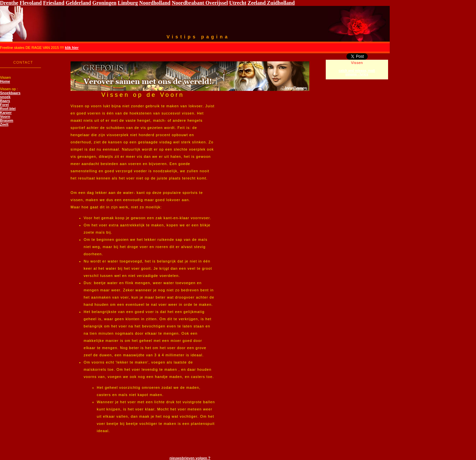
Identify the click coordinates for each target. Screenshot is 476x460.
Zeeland (257, 3)
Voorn (5, 116)
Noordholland (155, 3)
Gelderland (78, 3)
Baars (5, 101)
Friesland (54, 3)
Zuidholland (281, 3)
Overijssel (217, 3)
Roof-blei (8, 109)
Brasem (7, 120)
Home (5, 81)
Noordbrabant (188, 3)
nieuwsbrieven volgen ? (190, 458)
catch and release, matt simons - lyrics (357, 73)
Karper (6, 113)
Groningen (105, 3)
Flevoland (31, 3)
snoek (5, 97)
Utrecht (238, 3)
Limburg (128, 3)
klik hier (72, 48)
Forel (4, 105)
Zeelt (4, 124)
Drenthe (9, 3)
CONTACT (23, 62)
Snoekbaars (10, 93)
